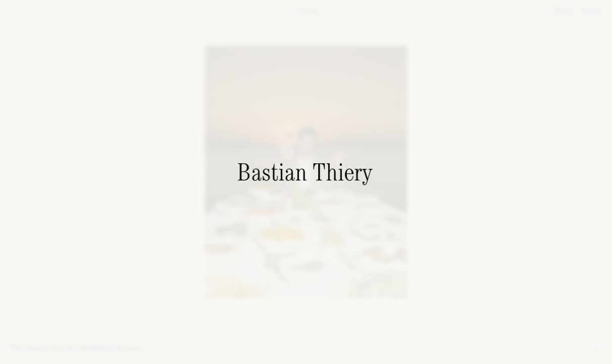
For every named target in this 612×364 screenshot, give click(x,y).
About (590, 12)
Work (562, 12)
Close (307, 12)
